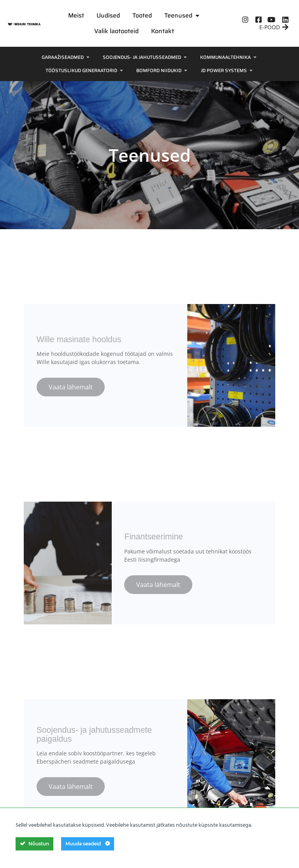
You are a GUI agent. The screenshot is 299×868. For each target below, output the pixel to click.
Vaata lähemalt (71, 383)
